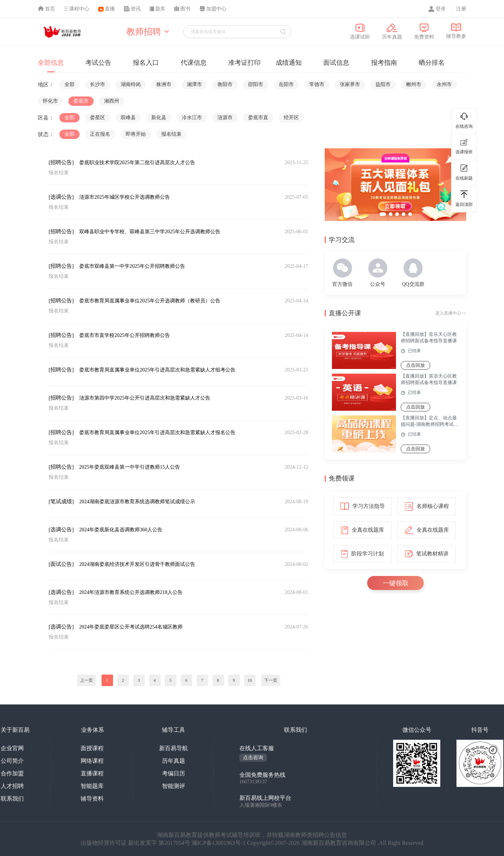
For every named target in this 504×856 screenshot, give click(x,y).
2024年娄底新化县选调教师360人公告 (121, 530)
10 (250, 680)
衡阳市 (225, 84)
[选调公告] (61, 197)
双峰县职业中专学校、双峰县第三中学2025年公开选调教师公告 (150, 232)
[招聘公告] (61, 162)
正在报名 (100, 134)
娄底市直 (258, 118)
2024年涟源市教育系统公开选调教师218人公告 (131, 592)
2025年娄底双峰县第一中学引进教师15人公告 (130, 467)
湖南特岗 (131, 84)
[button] (383, 214)
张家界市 (350, 84)
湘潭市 (194, 84)
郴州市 (414, 84)
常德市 (317, 84)
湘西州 (112, 101)
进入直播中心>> (451, 313)
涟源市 (225, 118)
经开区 (291, 118)
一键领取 (396, 583)
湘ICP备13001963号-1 (219, 843)
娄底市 (81, 101)
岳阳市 (286, 84)
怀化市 (50, 101)
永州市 (444, 84)
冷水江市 (192, 118)
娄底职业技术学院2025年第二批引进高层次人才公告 (137, 163)
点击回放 (415, 365)
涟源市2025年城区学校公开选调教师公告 (125, 197)
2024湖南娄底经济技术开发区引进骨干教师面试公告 (137, 564)
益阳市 (383, 84)
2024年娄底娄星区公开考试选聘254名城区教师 (131, 627)
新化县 (159, 118)
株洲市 (164, 84)
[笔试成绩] (61, 501)
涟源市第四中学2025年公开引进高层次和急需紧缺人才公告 (145, 398)
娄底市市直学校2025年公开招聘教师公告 (125, 335)
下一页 (271, 680)
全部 (69, 84)
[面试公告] (61, 564)
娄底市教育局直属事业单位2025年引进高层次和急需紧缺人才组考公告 (157, 370)
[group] (395, 185)
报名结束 (171, 134)
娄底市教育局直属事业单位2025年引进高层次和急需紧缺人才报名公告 (157, 432)
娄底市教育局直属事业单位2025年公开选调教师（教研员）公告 (150, 301)
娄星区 (98, 118)
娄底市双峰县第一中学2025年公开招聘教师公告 (132, 266)
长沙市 (98, 84)
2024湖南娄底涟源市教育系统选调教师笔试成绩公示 (137, 502)
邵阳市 (256, 84)
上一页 (86, 680)
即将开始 (136, 134)
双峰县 (128, 118)
